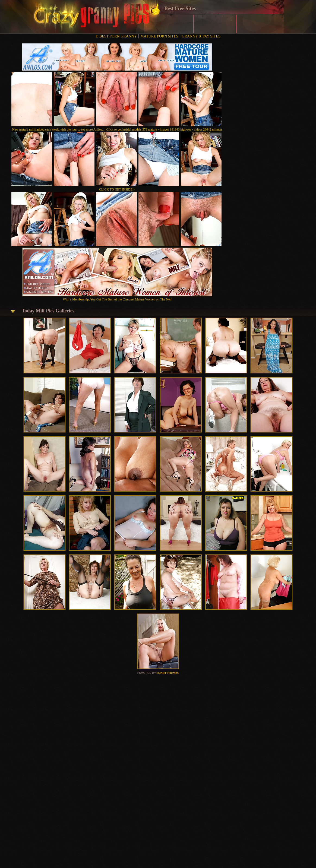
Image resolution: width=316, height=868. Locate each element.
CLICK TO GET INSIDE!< (117, 189)
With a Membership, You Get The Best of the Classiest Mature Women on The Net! (117, 297)
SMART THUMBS (168, 673)
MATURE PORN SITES (159, 36)
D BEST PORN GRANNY (116, 36)
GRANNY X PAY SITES (201, 36)
